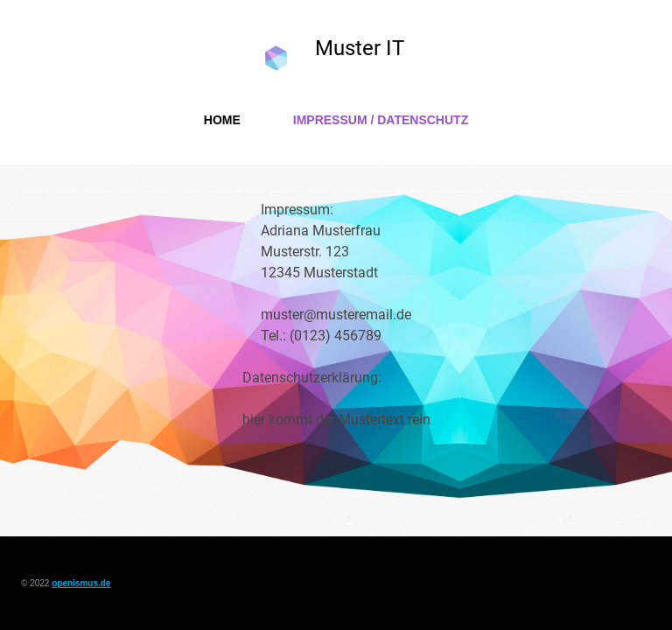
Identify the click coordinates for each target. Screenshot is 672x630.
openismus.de (81, 583)
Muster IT (360, 48)
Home (222, 120)
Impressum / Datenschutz (381, 120)
